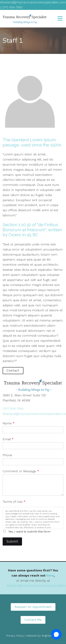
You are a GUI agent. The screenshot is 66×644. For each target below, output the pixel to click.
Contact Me (33, 620)
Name (9, 423)
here (50, 575)
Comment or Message (21, 471)
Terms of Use (14, 502)
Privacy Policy (15, 636)
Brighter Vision (51, 636)
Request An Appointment (33, 607)
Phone (7, 455)
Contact (13, 371)
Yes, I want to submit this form (29, 532)
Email (8, 439)
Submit (12, 541)
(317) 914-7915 (13, 409)
